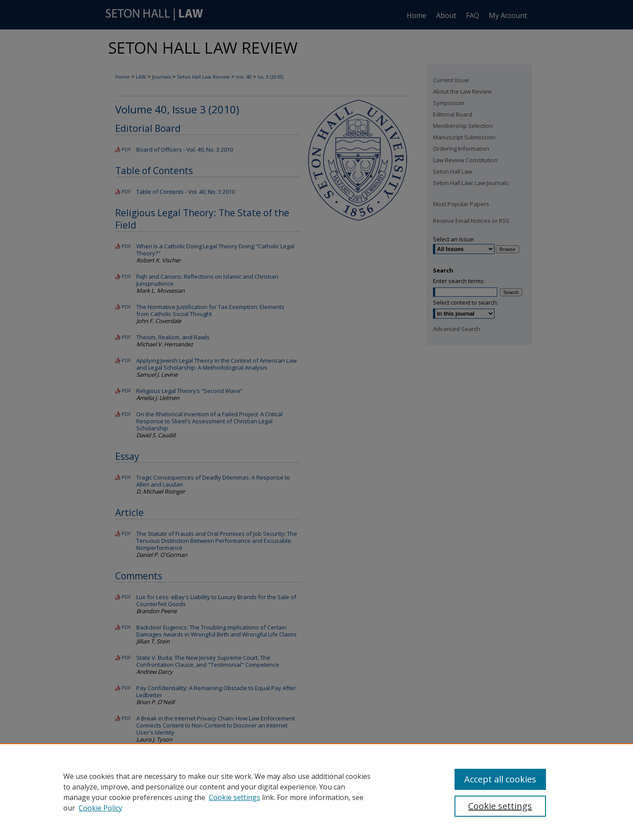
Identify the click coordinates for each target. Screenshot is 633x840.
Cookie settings (235, 797)
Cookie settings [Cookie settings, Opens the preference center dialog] (500, 806)
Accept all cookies (500, 779)
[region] (316, 792)
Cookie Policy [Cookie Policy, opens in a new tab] (100, 808)
